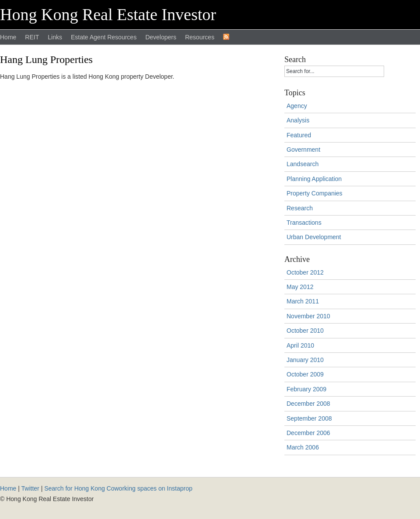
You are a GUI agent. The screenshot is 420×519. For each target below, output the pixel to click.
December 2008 (308, 404)
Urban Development (314, 237)
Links (55, 37)
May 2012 (300, 287)
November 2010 (308, 316)
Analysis (298, 120)
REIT (32, 37)
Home (8, 37)
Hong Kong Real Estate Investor (108, 14)
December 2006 (308, 433)
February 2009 (306, 389)
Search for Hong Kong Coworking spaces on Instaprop (118, 488)
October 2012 (305, 272)
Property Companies (315, 193)
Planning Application (314, 179)
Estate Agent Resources (104, 37)
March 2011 (303, 301)
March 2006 (303, 447)
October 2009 (305, 374)
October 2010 (305, 331)
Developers (161, 37)
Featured (299, 135)
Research (300, 208)
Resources (200, 37)
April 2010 (300, 345)
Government (303, 150)
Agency (297, 106)
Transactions (304, 223)
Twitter (30, 488)
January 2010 (305, 360)
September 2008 (309, 418)
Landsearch (303, 164)
